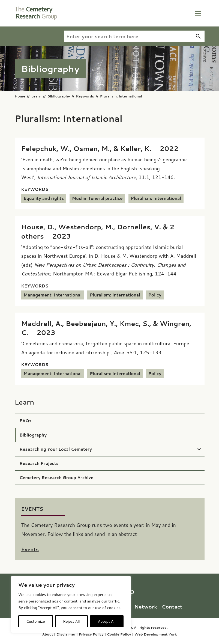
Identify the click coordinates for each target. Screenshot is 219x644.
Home (20, 96)
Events (30, 549)
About (48, 634)
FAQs (26, 421)
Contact (172, 607)
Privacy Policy (91, 634)
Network (146, 607)
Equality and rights (44, 198)
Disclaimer (66, 634)
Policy (155, 295)
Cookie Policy (119, 634)
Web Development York (156, 634)
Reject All (71, 621)
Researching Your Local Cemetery (56, 449)
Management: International (53, 295)
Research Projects (39, 463)
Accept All (107, 621)
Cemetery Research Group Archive (57, 478)
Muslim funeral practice (97, 198)
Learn (36, 96)
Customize (36, 621)
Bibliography (58, 96)
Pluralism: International (156, 198)
